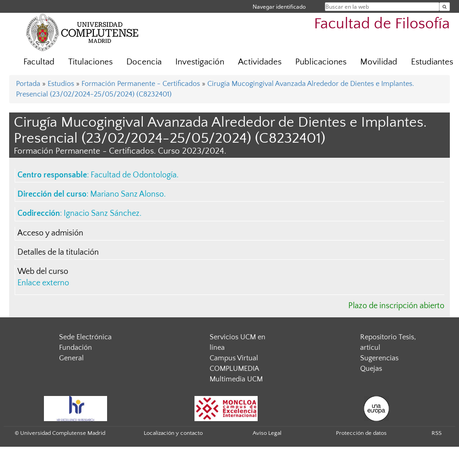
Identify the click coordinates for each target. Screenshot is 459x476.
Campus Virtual (234, 358)
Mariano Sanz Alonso (127, 194)
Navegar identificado (279, 7)
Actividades (260, 62)
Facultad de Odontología (134, 175)
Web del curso (43, 272)
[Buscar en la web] (445, 7)
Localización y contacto (173, 433)
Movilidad (379, 62)
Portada (28, 84)
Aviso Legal (267, 433)
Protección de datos (361, 433)
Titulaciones (90, 62)
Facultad (39, 62)
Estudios (61, 84)
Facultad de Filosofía (382, 24)
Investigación (200, 62)
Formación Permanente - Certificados (141, 84)
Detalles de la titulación (58, 252)
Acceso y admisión (50, 233)
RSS (437, 433)
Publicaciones (321, 62)
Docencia (144, 62)
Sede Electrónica (85, 337)
